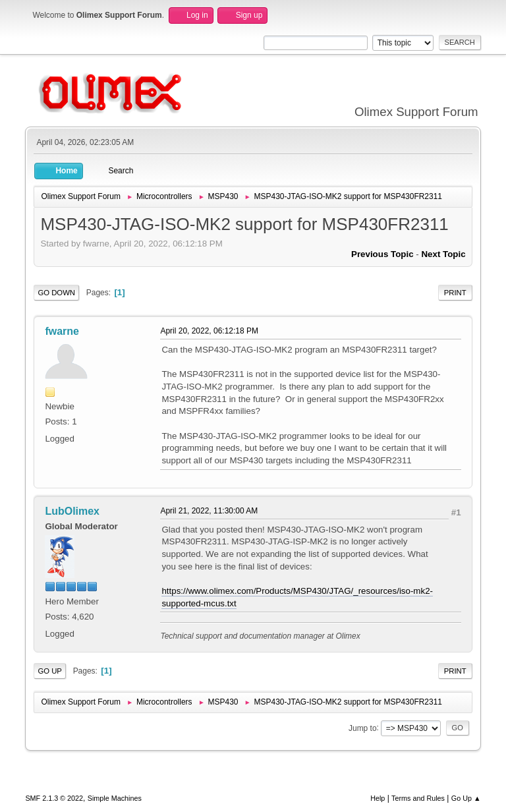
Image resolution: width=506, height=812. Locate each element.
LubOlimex (72, 511)
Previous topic (382, 254)
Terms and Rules (418, 798)
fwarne (62, 331)
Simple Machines (115, 798)
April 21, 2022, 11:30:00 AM (209, 511)
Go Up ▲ (466, 798)
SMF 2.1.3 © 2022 (54, 798)
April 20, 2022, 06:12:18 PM (209, 331)
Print (455, 293)
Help (378, 798)
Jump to (363, 728)
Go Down (56, 293)
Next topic (443, 254)
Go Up (50, 671)
